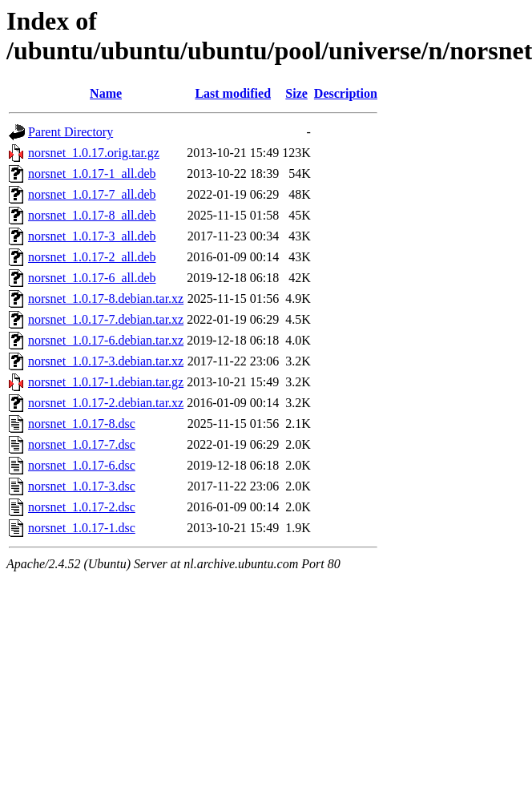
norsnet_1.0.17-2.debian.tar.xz (106, 403)
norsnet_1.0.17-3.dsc (82, 486)
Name (106, 93)
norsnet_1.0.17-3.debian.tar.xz (106, 361)
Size (296, 93)
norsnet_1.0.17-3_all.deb (92, 236)
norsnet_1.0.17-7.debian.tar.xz (106, 319)
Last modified (233, 93)
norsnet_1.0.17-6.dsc (82, 465)
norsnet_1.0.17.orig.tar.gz (94, 153)
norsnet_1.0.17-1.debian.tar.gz (106, 382)
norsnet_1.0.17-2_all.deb (92, 257)
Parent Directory (71, 132)
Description (346, 93)
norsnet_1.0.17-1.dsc (82, 528)
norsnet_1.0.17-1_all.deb (92, 174)
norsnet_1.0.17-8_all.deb (92, 215)
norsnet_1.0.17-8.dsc (82, 424)
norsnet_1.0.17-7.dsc (82, 444)
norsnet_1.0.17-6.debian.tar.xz (106, 340)
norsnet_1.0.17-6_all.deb (92, 278)
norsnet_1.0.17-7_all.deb (92, 194)
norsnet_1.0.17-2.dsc (82, 507)
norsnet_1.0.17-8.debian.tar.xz (106, 299)
